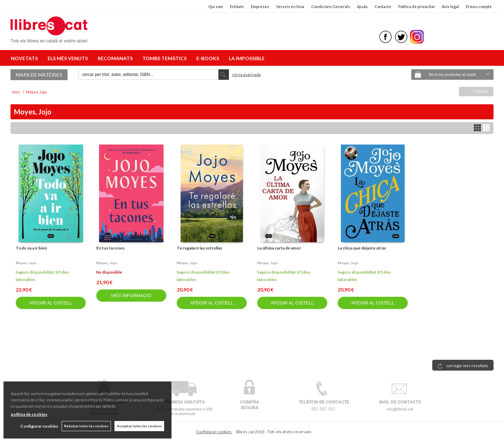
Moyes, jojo (26, 263)
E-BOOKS (209, 58)
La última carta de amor (279, 248)
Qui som (216, 6)
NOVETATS (25, 58)
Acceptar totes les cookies (139, 426)
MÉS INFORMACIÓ (131, 296)
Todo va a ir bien (31, 248)
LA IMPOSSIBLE (247, 58)
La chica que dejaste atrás (362, 248)
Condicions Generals (331, 6)
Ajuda (362, 6)
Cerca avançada (246, 74)
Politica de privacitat (416, 6)
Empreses (260, 6)
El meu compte (479, 6)
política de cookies (29, 414)
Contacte (383, 6)
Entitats (237, 6)
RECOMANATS (116, 58)
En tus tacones (110, 248)
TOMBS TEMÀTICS (166, 58)
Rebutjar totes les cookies (86, 426)
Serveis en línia (290, 6)
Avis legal (450, 6)
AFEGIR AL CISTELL (51, 303)
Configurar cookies (214, 432)
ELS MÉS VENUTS (69, 58)
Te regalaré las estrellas (199, 248)
